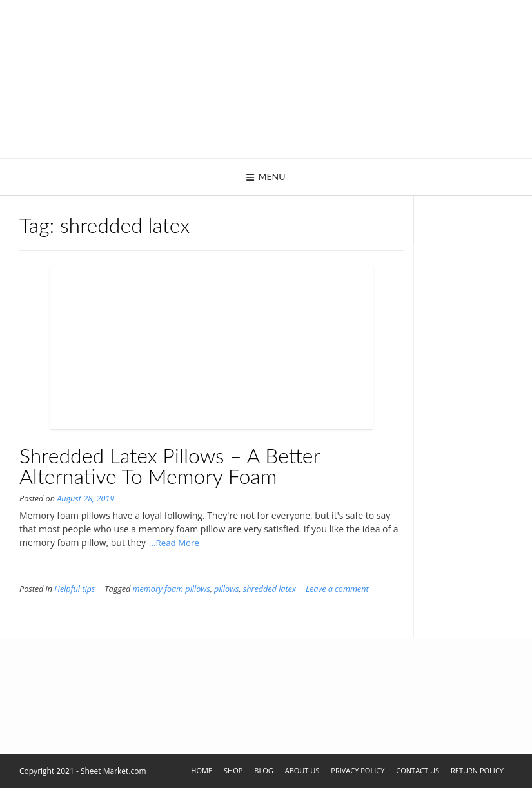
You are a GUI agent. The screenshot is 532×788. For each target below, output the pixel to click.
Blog (263, 770)
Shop (233, 770)
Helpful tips (74, 589)
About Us (302, 770)
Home (202, 770)
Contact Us (418, 770)
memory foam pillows (172, 589)
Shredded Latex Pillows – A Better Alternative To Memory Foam (170, 466)
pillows (226, 589)
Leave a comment (337, 589)
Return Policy (477, 770)
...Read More (174, 543)
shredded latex (270, 589)
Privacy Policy (358, 770)
